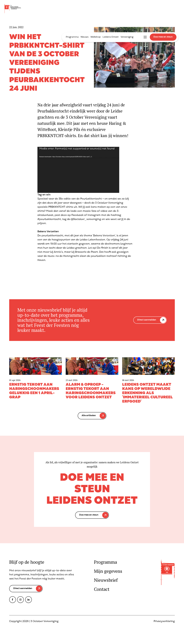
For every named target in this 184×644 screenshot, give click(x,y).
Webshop (96, 37)
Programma (72, 37)
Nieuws (85, 37)
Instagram (20, 600)
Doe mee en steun (163, 37)
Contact (102, 589)
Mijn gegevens (108, 571)
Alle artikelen (89, 416)
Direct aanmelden (147, 320)
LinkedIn (28, 600)
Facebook (13, 600)
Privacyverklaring (164, 621)
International (138, 37)
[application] (78, 170)
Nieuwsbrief (106, 580)
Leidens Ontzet (111, 37)
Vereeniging (127, 37)
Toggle (145, 37)
